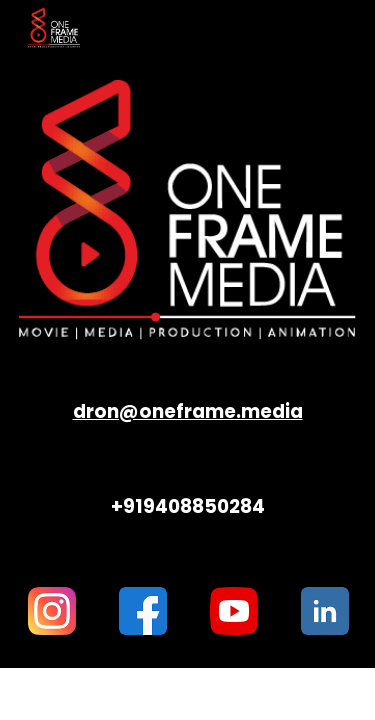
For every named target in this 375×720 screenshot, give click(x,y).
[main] (188, 411)
